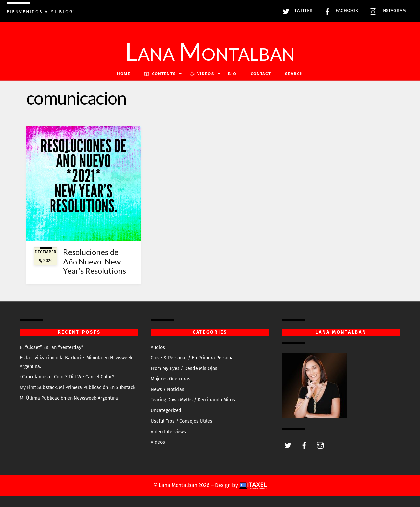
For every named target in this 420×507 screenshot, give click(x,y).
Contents (160, 74)
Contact (261, 74)
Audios (158, 347)
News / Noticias (168, 389)
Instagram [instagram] (386, 11)
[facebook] (304, 445)
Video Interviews (168, 432)
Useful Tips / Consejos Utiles (181, 421)
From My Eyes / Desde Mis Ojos (184, 368)
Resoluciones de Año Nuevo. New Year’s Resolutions (94, 261)
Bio (232, 74)
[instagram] (320, 445)
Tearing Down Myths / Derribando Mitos (193, 400)
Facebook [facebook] (339, 11)
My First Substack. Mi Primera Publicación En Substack (77, 387)
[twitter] (288, 445)
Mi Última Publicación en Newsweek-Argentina (69, 398)
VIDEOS (202, 74)
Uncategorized (166, 410)
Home (124, 74)
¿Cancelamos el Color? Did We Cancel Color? (67, 377)
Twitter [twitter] (296, 11)
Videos (158, 442)
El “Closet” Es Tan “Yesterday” (52, 347)
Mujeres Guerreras (170, 379)
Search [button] (294, 74)
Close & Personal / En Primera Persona (192, 358)
